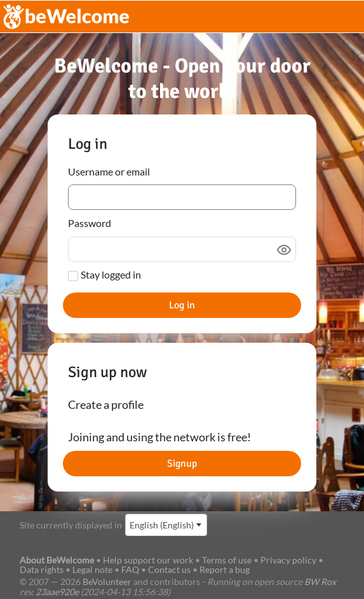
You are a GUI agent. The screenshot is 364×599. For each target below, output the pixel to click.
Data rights (42, 569)
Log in (182, 305)
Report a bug (225, 569)
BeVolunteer (107, 582)
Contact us (169, 569)
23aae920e (57, 592)
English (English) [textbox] (162, 525)
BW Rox (320, 582)
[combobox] (166, 525)
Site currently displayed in (71, 525)
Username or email (109, 171)
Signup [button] (182, 464)
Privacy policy (288, 560)
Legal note (92, 569)
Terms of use (227, 560)
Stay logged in (111, 274)
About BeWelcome (57, 560)
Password (90, 223)
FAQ (130, 569)
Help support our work (149, 560)
